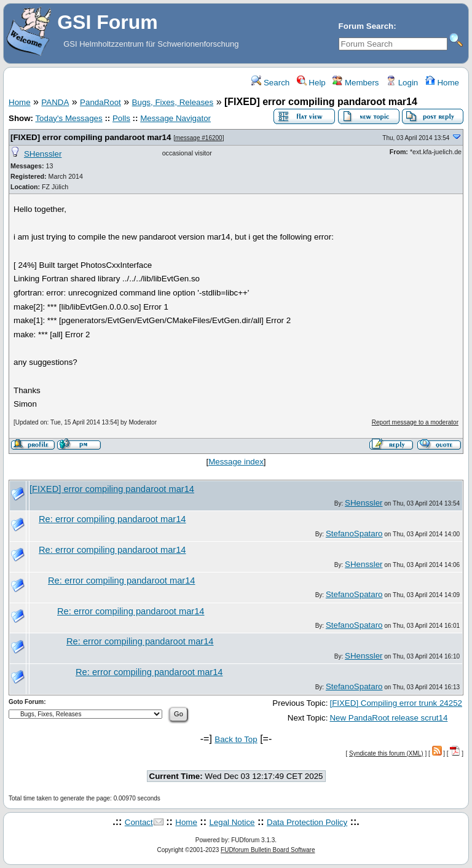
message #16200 (199, 138)
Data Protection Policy (307, 822)
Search (270, 83)
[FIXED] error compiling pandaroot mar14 (91, 137)
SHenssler (43, 154)
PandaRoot (100, 102)
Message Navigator (175, 118)
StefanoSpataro (354, 534)
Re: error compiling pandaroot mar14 (112, 519)
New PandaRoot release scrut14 (388, 718)
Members (356, 83)
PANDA (55, 102)
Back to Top (236, 739)
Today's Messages (69, 118)
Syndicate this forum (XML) (386, 753)
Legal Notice (232, 822)
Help (311, 83)
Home (442, 83)
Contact (139, 822)
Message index (236, 462)
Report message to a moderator (415, 422)
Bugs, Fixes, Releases (173, 102)
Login (402, 83)
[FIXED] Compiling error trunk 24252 (396, 703)
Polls (121, 118)
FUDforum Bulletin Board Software (268, 850)
